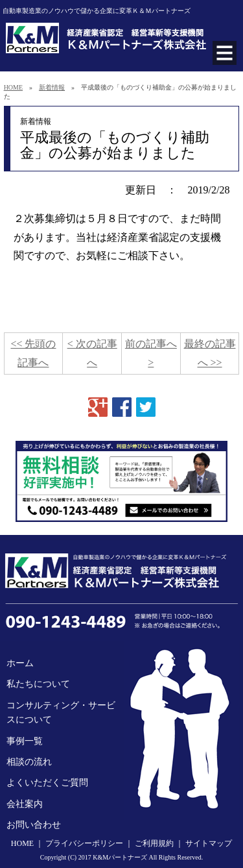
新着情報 (52, 87)
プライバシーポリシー (84, 843)
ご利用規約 (154, 843)
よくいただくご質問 (47, 783)
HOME (13, 87)
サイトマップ (209, 843)
